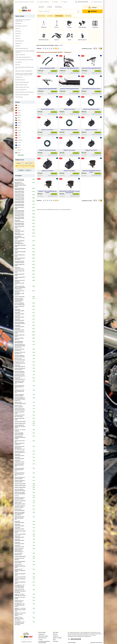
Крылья (57, 40)
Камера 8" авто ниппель (69, 109)
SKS (17, 108)
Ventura (18, 110)
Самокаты (41, 634)
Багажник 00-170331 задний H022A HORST (91, 68)
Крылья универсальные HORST (48, 68)
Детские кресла (82, 40)
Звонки (69, 27)
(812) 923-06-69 (82, 2)
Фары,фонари (82, 27)
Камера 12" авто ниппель (91, 130)
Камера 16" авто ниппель (91, 150)
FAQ (54, 640)
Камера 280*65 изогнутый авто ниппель (91, 89)
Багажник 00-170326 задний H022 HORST (69, 68)
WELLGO (18, 150)
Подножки (44, 27)
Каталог (41, 7)
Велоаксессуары (43, 636)
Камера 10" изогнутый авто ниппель (69, 130)
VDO (17, 105)
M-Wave (18, 120)
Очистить (28, 170)
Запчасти (68, 16)
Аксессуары (59, 16)
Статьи (50, 7)
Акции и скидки (57, 638)
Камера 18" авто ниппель (48, 171)
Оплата (55, 634)
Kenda (18, 113)
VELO (18, 128)
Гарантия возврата (43, 2)
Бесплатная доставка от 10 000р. (25, 2)
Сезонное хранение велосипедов (44, 642)
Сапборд (50, 16)
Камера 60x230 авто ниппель (48, 109)
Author (18, 118)
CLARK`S (18, 130)
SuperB (18, 145)
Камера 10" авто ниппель (48, 130)
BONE (18, 153)
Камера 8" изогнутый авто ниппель (91, 109)
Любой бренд (20, 155)
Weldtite (18, 115)
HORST (18, 125)
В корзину (54, 71)
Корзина (92, 11)
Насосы (57, 27)
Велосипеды (41, 16)
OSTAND (18, 123)
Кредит (64, 2)
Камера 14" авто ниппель (69, 150)
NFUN (18, 148)
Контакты (58, 7)
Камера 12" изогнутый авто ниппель (48, 150)
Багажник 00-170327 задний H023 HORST (47, 89)
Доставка (56, 632)
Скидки (55, 2)
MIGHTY (18, 135)
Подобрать (21, 170)
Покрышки (95, 27)
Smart (18, 138)
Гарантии (56, 636)
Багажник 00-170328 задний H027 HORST (69, 89)
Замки (69, 40)
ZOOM (18, 133)
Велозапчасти (43, 638)
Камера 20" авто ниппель (69, 171)
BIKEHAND (19, 140)
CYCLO (18, 143)
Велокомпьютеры (44, 40)
